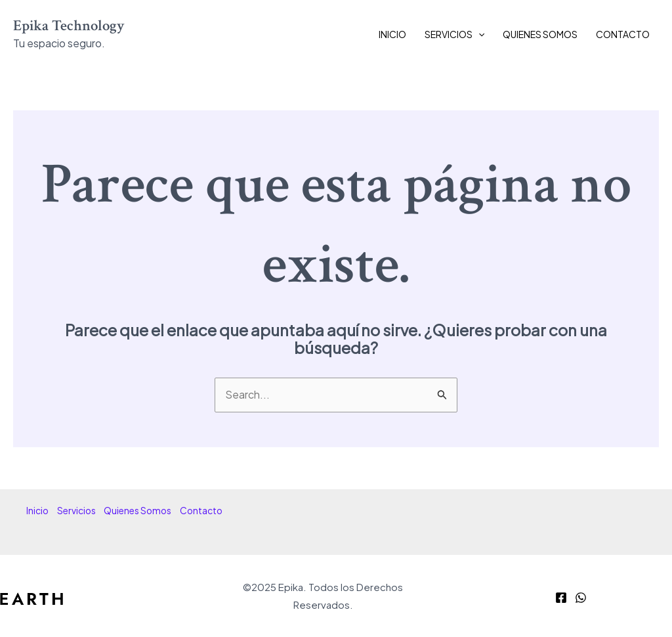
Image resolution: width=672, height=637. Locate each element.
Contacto (623, 34)
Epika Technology (69, 26)
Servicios (454, 34)
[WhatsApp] (581, 598)
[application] (478, 34)
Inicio (392, 34)
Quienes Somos (540, 34)
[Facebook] (561, 598)
